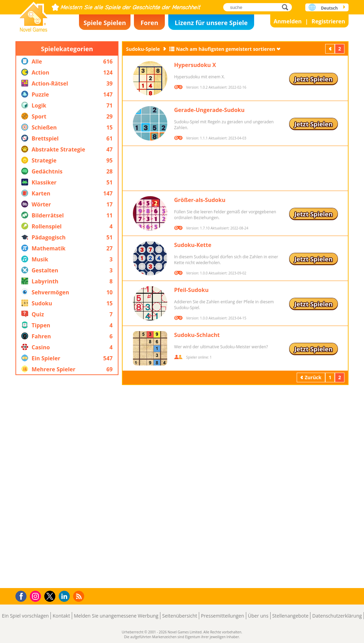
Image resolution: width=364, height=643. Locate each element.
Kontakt (61, 616)
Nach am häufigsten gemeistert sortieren (226, 49)
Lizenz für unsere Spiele (211, 23)
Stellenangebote (291, 616)
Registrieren (328, 21)
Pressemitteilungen (223, 616)
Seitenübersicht (180, 616)
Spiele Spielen (105, 23)
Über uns (258, 616)
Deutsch (329, 8)
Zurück (331, 49)
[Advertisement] (67, 482)
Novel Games (34, 15)
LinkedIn (65, 596)
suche (287, 7)
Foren (149, 23)
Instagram (36, 596)
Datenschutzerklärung (337, 616)
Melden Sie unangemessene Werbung (116, 616)
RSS (79, 596)
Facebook (23, 595)
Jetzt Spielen (313, 79)
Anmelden (288, 21)
